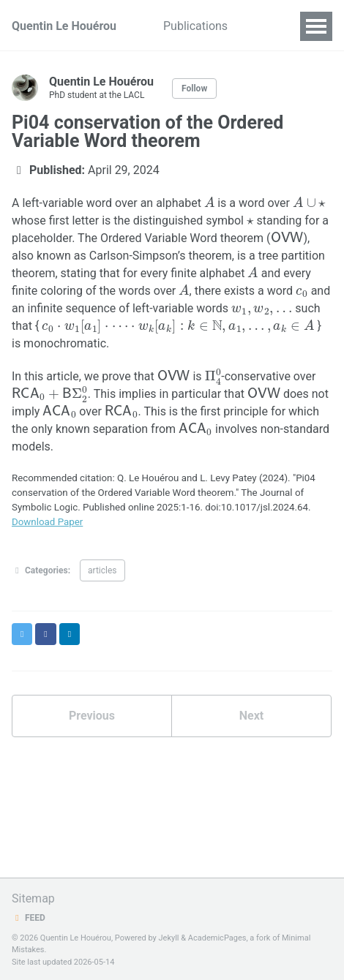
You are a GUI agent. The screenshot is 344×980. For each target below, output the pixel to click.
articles (102, 570)
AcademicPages (217, 938)
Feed (29, 918)
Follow (194, 88)
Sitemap (33, 898)
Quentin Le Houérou (64, 26)
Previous (92, 716)
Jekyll (168, 938)
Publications (195, 26)
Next (251, 716)
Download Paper (47, 522)
